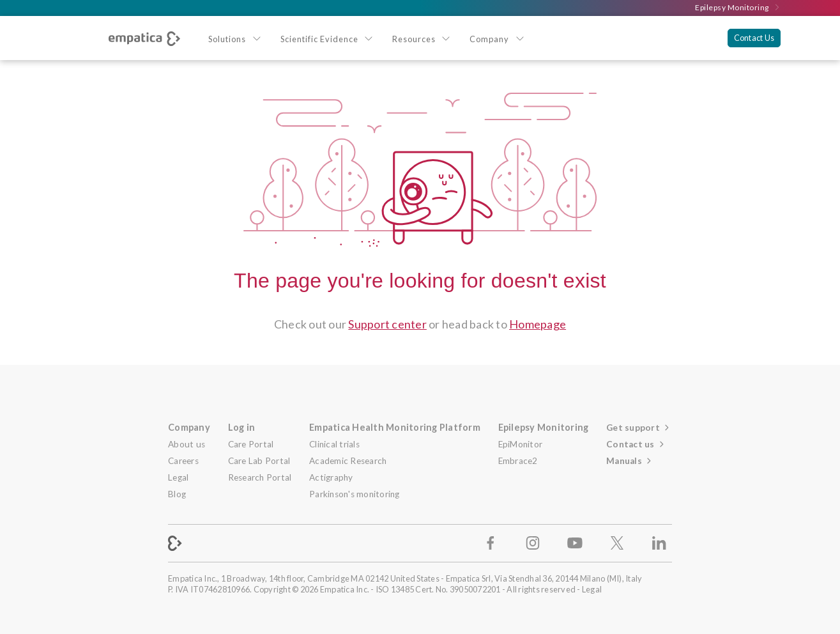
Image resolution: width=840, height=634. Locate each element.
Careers (183, 461)
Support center (387, 324)
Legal (178, 477)
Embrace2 (518, 461)
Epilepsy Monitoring (738, 7)
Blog (177, 494)
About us (187, 444)
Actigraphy (331, 477)
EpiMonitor (521, 444)
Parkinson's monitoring (355, 494)
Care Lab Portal (259, 461)
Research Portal (260, 477)
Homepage (538, 324)
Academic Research (348, 461)
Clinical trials (334, 444)
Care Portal (251, 444)
